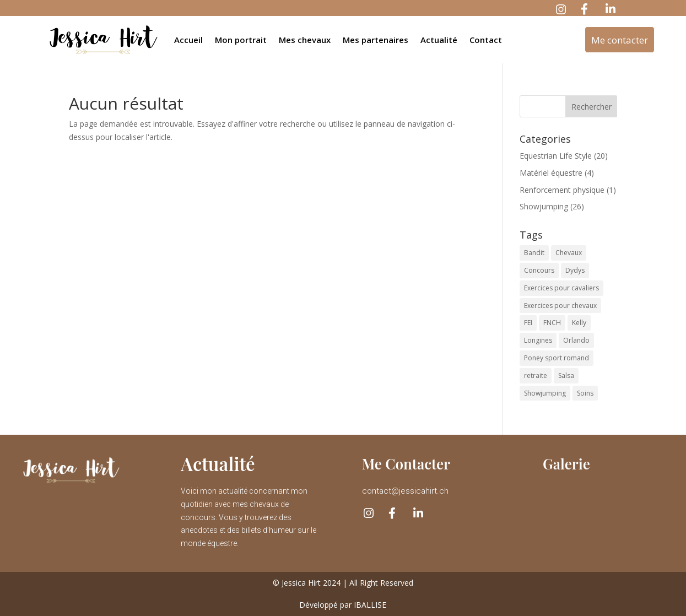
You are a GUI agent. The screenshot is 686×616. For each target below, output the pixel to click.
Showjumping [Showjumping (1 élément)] (545, 393)
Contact (486, 40)
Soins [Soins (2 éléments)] (585, 393)
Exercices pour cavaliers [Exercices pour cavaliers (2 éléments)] (561, 288)
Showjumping (544, 206)
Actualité (439, 40)
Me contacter (620, 40)
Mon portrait (241, 40)
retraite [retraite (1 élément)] (536, 375)
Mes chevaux (305, 40)
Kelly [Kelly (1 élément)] (579, 323)
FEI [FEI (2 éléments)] (528, 323)
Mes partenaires (376, 40)
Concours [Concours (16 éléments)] (539, 270)
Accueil (188, 40)
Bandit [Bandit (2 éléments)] (534, 253)
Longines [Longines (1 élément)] (538, 340)
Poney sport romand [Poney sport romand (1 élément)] (557, 358)
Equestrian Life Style (556, 156)
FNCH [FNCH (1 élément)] (552, 323)
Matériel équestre (551, 173)
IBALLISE (370, 605)
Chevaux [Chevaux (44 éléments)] (569, 253)
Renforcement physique (562, 190)
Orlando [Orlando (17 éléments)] (576, 340)
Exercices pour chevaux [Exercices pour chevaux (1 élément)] (560, 306)
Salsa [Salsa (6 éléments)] (566, 375)
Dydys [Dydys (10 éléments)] (575, 270)
